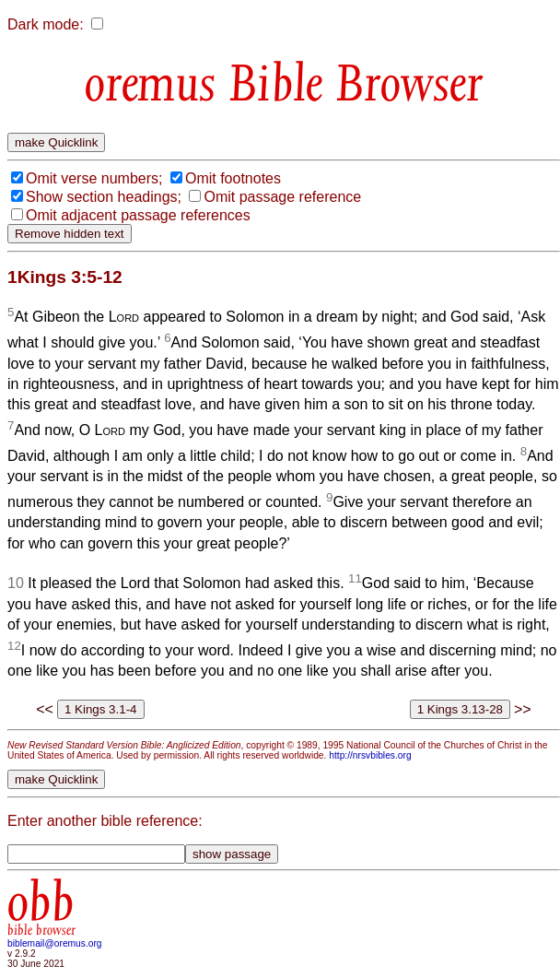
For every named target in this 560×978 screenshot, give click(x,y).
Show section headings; (104, 197)
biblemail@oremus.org (55, 943)
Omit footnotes (233, 178)
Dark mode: (46, 24)
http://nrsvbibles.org (370, 755)
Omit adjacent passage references (138, 215)
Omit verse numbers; (94, 178)
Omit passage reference (282, 197)
